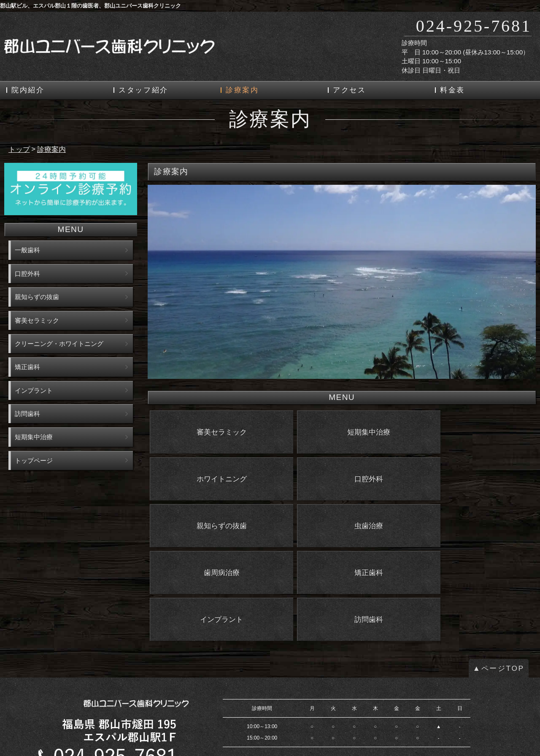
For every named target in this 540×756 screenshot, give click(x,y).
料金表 (452, 90)
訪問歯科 (27, 414)
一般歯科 (27, 250)
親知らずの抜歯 (37, 297)
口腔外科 (27, 274)
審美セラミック (37, 320)
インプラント (34, 390)
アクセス (350, 90)
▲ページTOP (499, 600)
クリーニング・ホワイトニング (59, 344)
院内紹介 (28, 90)
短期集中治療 (34, 437)
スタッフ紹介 (143, 90)
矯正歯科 (27, 367)
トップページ (34, 460)
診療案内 (242, 90)
